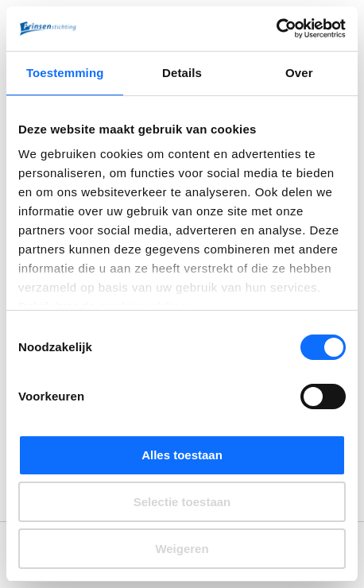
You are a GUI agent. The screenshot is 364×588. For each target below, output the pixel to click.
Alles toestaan (182, 455)
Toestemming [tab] (65, 73)
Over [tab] (299, 73)
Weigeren (182, 549)
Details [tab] (182, 73)
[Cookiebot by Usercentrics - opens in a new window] (276, 29)
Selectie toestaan (182, 502)
